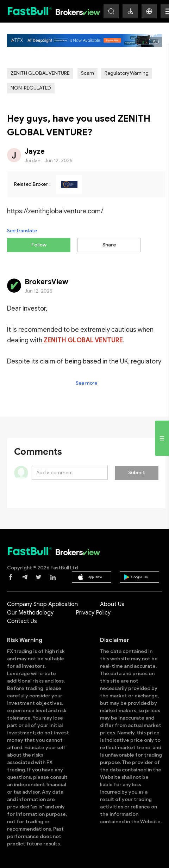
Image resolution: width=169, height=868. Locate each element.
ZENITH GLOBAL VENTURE (40, 73)
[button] (149, 11)
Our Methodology (30, 613)
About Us (112, 604)
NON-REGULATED (31, 88)
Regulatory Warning (127, 73)
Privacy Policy (93, 613)
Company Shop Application (42, 604)
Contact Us (22, 621)
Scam (87, 73)
